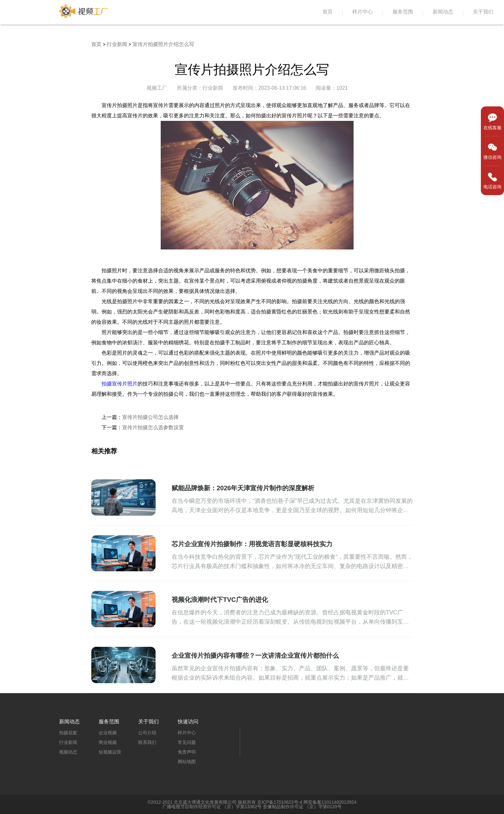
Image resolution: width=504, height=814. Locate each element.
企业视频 (108, 733)
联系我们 (147, 742)
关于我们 (483, 12)
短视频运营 (110, 752)
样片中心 (363, 12)
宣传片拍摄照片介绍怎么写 (163, 44)
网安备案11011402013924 (330, 802)
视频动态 (68, 752)
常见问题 (187, 742)
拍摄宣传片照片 (120, 384)
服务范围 (403, 12)
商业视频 (108, 742)
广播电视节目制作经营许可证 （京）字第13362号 (212, 807)
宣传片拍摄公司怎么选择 (150, 417)
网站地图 (187, 762)
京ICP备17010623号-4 (280, 802)
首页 (328, 12)
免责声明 (187, 752)
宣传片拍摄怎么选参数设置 (153, 427)
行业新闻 (117, 44)
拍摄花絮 (68, 733)
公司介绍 (147, 733)
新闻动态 (443, 12)
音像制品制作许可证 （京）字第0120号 (302, 807)
